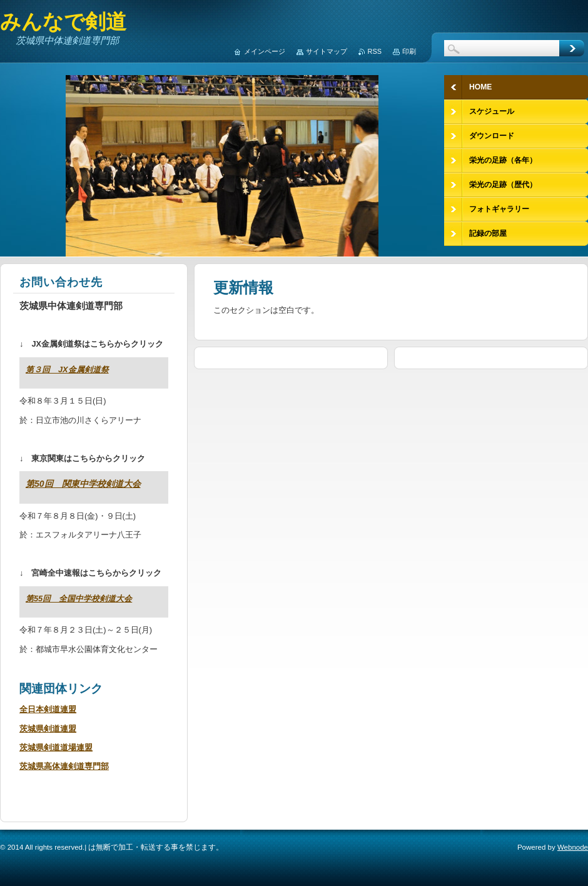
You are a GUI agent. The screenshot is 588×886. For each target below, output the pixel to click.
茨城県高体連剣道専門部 (64, 766)
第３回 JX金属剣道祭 (67, 369)
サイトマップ (327, 51)
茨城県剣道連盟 (48, 729)
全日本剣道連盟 (48, 709)
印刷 (409, 51)
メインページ (265, 51)
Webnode (573, 847)
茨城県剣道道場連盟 (56, 747)
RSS (375, 51)
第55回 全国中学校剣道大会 (79, 598)
